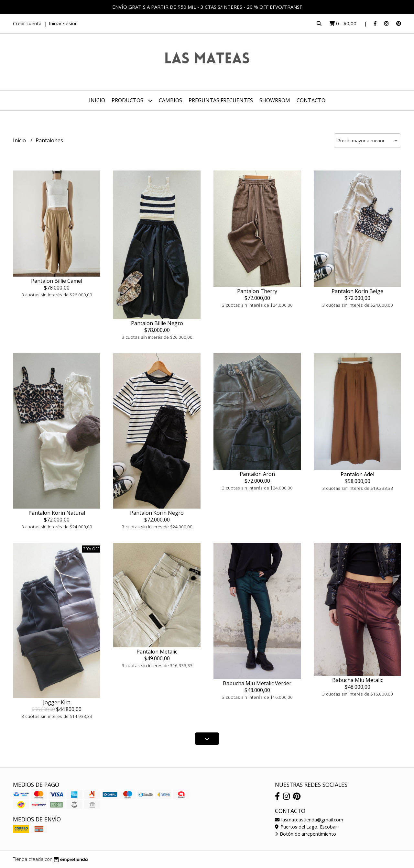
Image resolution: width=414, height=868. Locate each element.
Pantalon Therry (257, 291)
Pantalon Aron (257, 474)
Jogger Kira (57, 702)
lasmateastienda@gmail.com (309, 820)
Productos (132, 100)
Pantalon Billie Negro (157, 323)
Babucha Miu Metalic (358, 680)
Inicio (97, 100)
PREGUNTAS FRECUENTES (221, 100)
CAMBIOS (170, 100)
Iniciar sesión (63, 23)
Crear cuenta (27, 23)
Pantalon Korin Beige (357, 291)
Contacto (311, 100)
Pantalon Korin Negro (157, 513)
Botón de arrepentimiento (305, 834)
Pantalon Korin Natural (57, 513)
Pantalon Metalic (157, 652)
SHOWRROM (275, 100)
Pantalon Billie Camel (57, 281)
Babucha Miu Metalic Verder (257, 683)
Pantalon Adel (357, 474)
